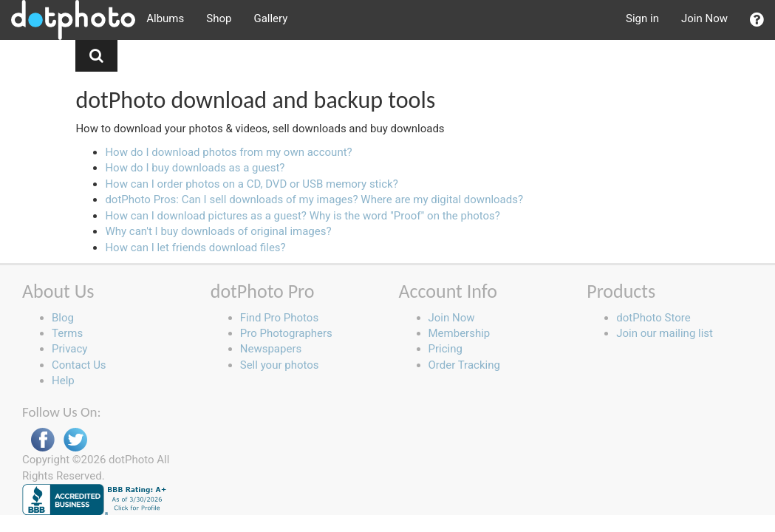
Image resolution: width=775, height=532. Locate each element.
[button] (757, 20)
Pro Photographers (286, 333)
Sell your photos (280, 365)
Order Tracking (464, 365)
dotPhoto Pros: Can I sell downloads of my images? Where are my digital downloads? (314, 199)
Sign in (642, 18)
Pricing (445, 349)
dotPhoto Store (653, 318)
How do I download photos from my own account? (228, 152)
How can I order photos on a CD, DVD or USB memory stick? (251, 184)
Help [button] (63, 381)
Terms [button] (67, 333)
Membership (460, 333)
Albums (165, 18)
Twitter (75, 440)
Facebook (43, 440)
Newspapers (271, 349)
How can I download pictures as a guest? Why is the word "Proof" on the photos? (303, 216)
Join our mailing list (665, 333)
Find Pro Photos (279, 318)
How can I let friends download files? (195, 248)
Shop (219, 18)
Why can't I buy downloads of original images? (218, 231)
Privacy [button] (69, 349)
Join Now (704, 18)
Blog (63, 318)
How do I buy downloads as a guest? (195, 168)
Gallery (270, 18)
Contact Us (79, 365)
